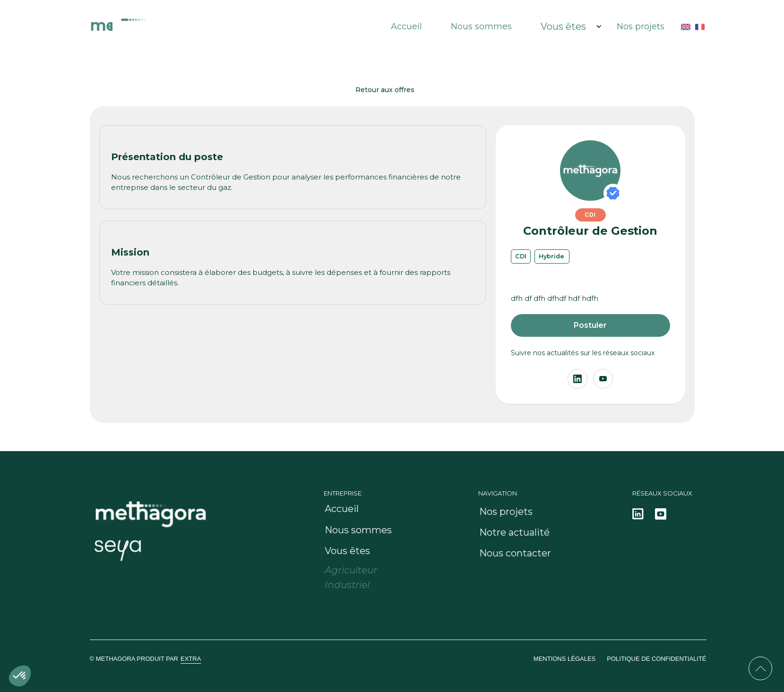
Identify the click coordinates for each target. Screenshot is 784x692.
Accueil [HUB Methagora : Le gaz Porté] (406, 26)
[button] (567, 26)
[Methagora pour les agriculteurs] (360, 570)
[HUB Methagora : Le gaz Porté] (172, 26)
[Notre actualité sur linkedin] (638, 514)
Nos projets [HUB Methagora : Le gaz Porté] (641, 26)
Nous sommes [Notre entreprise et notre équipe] (481, 26)
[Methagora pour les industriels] (357, 585)
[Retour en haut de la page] (760, 668)
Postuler (590, 325)
